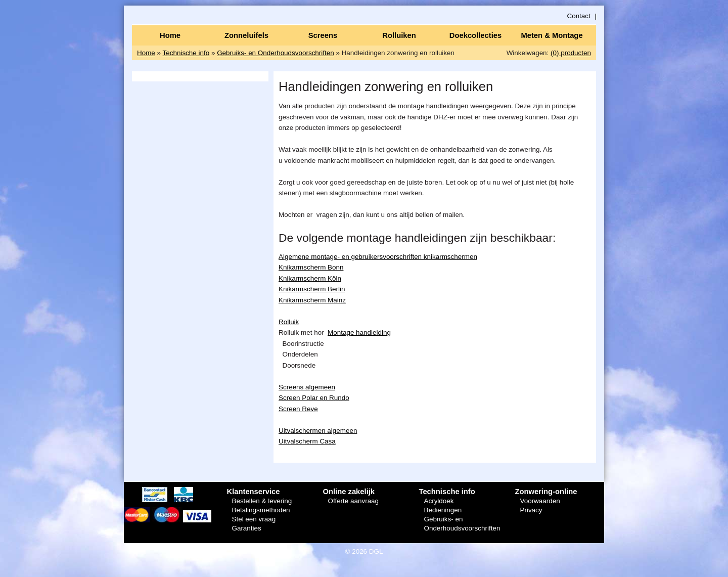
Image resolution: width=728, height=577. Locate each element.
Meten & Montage (552, 35)
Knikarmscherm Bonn (311, 267)
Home (170, 35)
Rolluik (289, 322)
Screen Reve (298, 409)
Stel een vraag (254, 519)
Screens (323, 35)
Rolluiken (399, 35)
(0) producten (571, 53)
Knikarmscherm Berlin (312, 289)
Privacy (531, 510)
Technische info (186, 53)
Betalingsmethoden (261, 510)
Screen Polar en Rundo (314, 398)
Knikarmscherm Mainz (312, 300)
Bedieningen (443, 510)
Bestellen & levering (262, 501)
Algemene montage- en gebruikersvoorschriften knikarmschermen (378, 257)
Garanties (246, 528)
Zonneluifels (246, 35)
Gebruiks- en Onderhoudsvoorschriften (276, 53)
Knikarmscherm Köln (310, 278)
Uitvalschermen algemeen (318, 431)
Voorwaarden (540, 501)
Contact (578, 16)
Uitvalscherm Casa (307, 441)
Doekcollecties (475, 35)
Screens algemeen (307, 387)
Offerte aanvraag (353, 501)
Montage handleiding (359, 332)
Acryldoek (439, 501)
